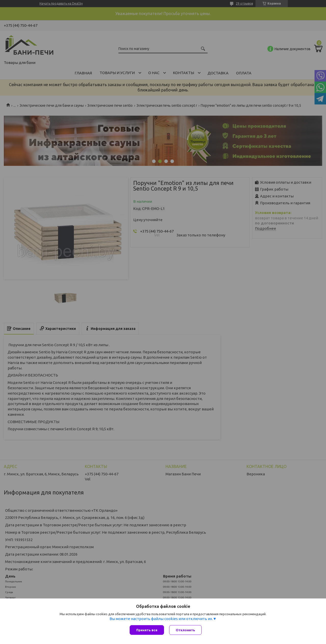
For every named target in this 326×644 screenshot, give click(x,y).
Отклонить (185, 630)
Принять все (147, 630)
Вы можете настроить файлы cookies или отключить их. (161, 619)
